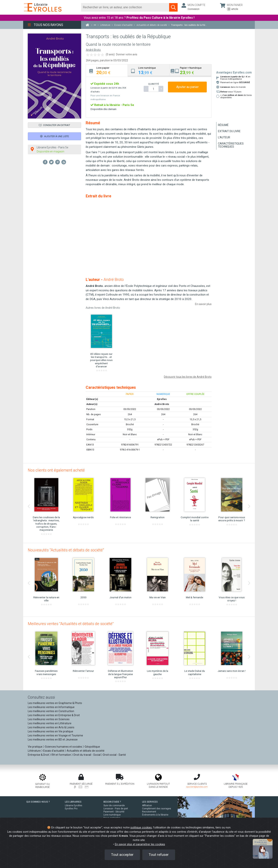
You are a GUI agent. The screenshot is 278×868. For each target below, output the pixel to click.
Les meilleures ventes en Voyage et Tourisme (55, 735)
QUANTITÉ (153, 84)
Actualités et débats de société (86, 751)
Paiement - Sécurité (114, 812)
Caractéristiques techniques (231, 145)
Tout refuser (159, 855)
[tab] (107, 71)
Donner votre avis (127, 54)
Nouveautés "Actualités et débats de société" (66, 550)
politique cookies (141, 828)
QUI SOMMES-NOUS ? (38, 802)
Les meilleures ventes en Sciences (49, 719)
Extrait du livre (229, 131)
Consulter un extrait (54, 125)
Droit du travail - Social (87, 755)
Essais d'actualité (54, 751)
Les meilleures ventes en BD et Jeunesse (53, 740)
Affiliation (147, 805)
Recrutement (149, 812)
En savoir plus (203, 304)
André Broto (93, 50)
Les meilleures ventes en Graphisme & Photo (55, 703)
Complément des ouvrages (157, 809)
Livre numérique (112, 815)
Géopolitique (92, 747)
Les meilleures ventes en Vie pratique (50, 731)
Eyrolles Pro (71, 809)
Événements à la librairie (155, 815)
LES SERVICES (150, 802)
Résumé (223, 125)
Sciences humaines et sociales (64, 747)
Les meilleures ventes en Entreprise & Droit (54, 715)
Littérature (34, 751)
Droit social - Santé (114, 755)
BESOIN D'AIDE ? (112, 802)
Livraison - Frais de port (116, 809)
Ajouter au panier (187, 87)
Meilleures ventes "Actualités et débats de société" (71, 624)
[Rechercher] (125, 7)
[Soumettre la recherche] (173, 7)
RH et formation (61, 755)
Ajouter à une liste (55, 136)
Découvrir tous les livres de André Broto (188, 377)
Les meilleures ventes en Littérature (50, 723)
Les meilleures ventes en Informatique (51, 707)
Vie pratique (35, 747)
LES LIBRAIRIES (73, 802)
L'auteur (224, 137)
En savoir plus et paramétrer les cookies (140, 844)
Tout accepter (122, 855)
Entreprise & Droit (38, 755)
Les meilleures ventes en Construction (51, 711)
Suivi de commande (114, 805)
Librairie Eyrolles (74, 805)
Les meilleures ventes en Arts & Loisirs (51, 727)
